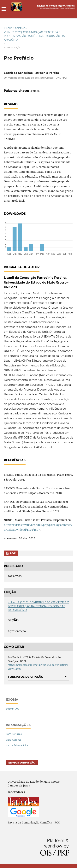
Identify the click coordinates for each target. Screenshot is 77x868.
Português (12, 708)
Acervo (20, 28)
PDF (12, 553)
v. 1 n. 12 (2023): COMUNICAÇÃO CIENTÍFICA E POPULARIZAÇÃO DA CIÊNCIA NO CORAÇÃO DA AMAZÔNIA (34, 36)
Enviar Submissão (22, 763)
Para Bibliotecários (17, 745)
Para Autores (14, 740)
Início (8, 28)
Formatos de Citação (26, 677)
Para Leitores (14, 734)
